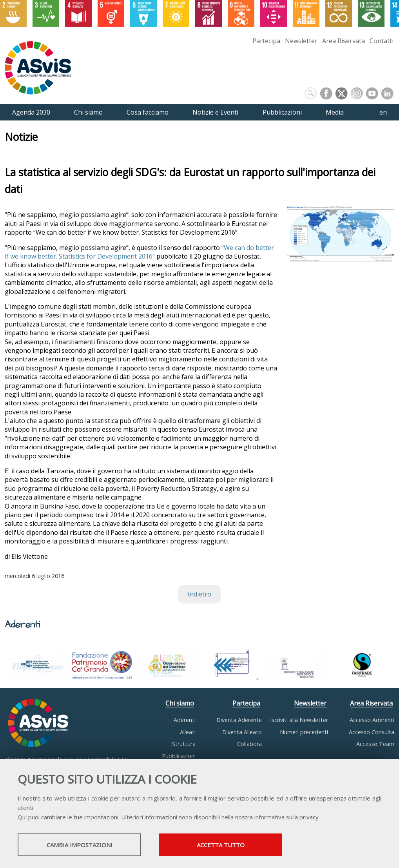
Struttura (184, 744)
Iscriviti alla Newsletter (299, 720)
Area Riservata (344, 41)
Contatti (382, 41)
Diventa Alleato (242, 732)
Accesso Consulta (372, 732)
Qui (22, 817)
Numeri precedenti (304, 732)
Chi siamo (180, 703)
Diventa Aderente (239, 720)
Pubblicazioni (179, 756)
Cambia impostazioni (80, 845)
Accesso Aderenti (372, 720)
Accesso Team (375, 744)
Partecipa (266, 41)
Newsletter (301, 41)
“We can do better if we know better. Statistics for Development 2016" (139, 252)
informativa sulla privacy (287, 817)
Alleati (188, 732)
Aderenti (185, 720)
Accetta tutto (221, 845)
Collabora (249, 744)
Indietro (199, 594)
